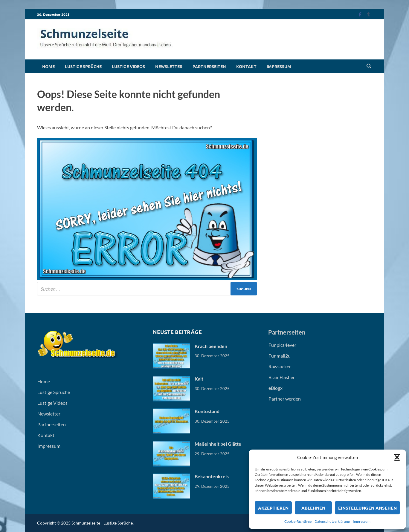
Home (48, 66)
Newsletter (169, 66)
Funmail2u (280, 356)
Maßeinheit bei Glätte (218, 444)
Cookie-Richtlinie (298, 521)
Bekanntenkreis (212, 476)
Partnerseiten (209, 66)
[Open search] (369, 66)
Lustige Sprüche (83, 66)
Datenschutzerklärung (332, 521)
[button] (397, 457)
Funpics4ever (282, 345)
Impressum (362, 521)
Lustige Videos (128, 66)
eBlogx (276, 388)
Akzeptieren (273, 508)
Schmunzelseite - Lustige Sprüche (102, 523)
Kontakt (246, 66)
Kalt (199, 379)
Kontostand (207, 411)
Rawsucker (280, 366)
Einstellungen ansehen (367, 508)
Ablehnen (313, 508)
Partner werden (285, 399)
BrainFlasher (282, 377)
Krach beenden (211, 346)
